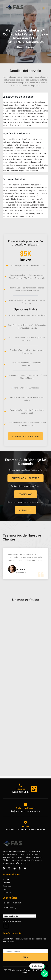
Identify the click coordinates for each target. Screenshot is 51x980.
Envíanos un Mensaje (26, 808)
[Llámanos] (21, 785)
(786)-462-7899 (21, 792)
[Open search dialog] (6, 926)
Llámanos (21, 789)
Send (25, 957)
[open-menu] (44, 8)
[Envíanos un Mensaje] (26, 804)
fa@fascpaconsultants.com (26, 811)
